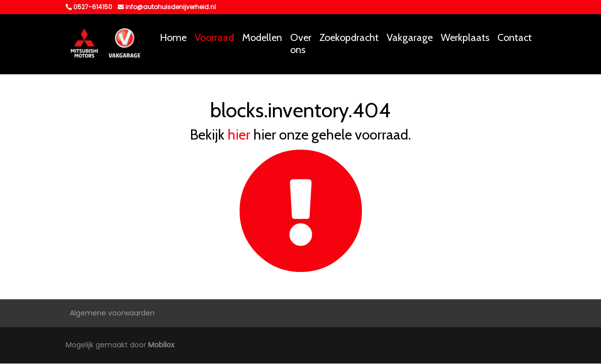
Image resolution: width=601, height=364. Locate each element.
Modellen (262, 37)
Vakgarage (410, 37)
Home (173, 37)
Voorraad (214, 37)
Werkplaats (465, 37)
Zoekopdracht (349, 37)
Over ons (301, 43)
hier (239, 134)
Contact (515, 37)
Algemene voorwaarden (112, 313)
